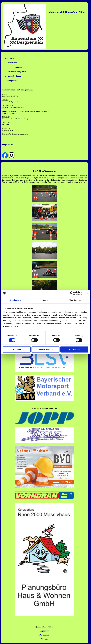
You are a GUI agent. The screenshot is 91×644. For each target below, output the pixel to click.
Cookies (44, 639)
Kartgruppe (12, 81)
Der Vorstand (17, 67)
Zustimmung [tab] (16, 300)
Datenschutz (44, 635)
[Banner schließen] (87, 293)
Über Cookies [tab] (75, 300)
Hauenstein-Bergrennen (17, 72)
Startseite (11, 58)
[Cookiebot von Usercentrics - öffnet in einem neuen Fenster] (72, 293)
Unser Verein (12, 63)
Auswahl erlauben (45, 350)
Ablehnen (17, 350)
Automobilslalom (14, 76)
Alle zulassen (74, 350)
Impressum (44, 631)
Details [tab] (45, 300)
